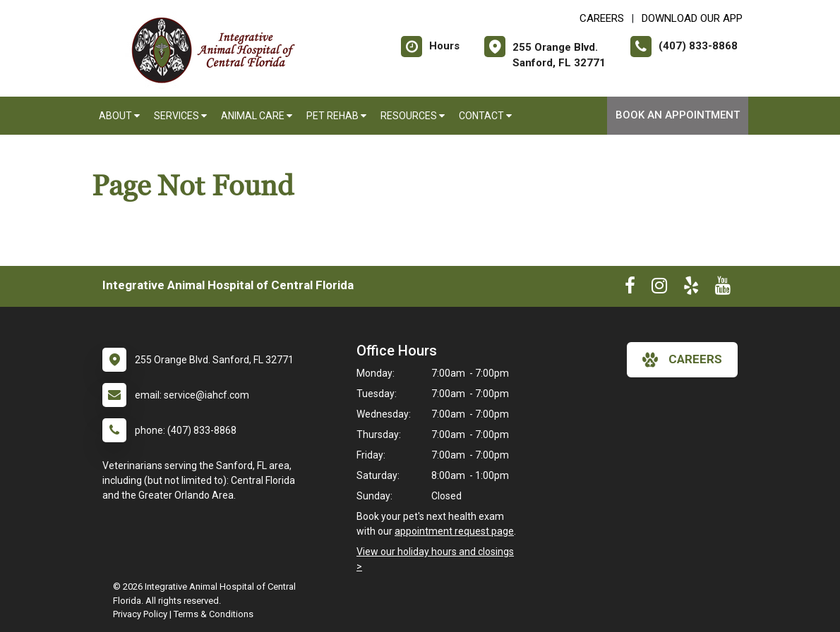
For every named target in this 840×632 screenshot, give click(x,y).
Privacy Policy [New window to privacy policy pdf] (140, 614)
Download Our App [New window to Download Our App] (692, 18)
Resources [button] (413, 116)
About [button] (119, 116)
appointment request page (454, 531)
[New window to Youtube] (723, 288)
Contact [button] (485, 116)
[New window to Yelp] (691, 288)
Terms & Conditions (214, 614)
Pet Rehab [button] (336, 116)
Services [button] (180, 116)
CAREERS (602, 18)
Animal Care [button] (257, 116)
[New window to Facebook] (630, 288)
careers (682, 360)
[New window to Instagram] (659, 288)
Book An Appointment (678, 115)
